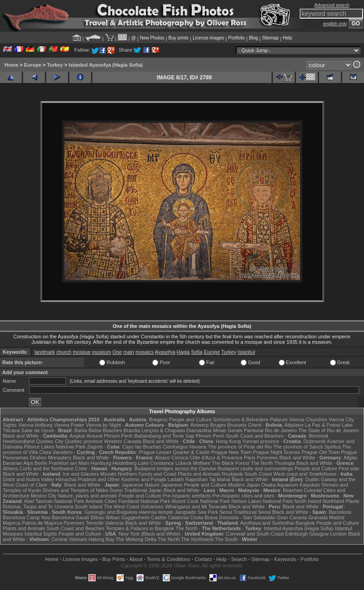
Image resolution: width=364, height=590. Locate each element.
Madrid (337, 517)
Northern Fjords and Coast (147, 474)
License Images (80, 559)
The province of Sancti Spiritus (307, 447)
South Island (89, 507)
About (136, 559)
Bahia (81, 430)
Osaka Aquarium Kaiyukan (291, 485)
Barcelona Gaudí (70, 517)
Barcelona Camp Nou (27, 517)
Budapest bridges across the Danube (175, 468)
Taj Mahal (220, 479)
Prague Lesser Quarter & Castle (174, 452)
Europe (33, 65)
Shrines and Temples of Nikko (75, 490)
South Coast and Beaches (255, 436)
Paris (250, 458)
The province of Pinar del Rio (240, 447)
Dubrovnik (315, 441)
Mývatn (108, 474)
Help (288, 38)
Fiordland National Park (144, 501)
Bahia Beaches (105, 430)
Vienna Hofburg (35, 425)
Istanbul (246, 352)
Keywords (285, 559)
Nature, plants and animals (88, 496)
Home (12, 65)
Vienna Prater (69, 425)
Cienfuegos (175, 447)
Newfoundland (19, 441)
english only (335, 24)
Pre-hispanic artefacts (187, 496)
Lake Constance (156, 463)
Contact (203, 559)
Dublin (312, 479)
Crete (81, 468)
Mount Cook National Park (201, 501)
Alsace (163, 458)
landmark (45, 352)
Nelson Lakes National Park (262, 501)
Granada (318, 517)
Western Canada (122, 441)
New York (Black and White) (150, 534)
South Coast (258, 474)
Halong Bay (101, 539)
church (64, 352)
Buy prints (179, 38)
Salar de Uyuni (38, 430)
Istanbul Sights (41, 534)
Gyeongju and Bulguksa (111, 512)
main (129, 352)
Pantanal (254, 430)
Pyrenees (267, 458)
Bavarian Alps (18, 463)
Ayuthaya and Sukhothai (267, 523)
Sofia (197, 352)
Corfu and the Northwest (46, 468)
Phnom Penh (210, 436)
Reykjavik (232, 474)
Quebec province (84, 441)
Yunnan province (261, 441)
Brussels (237, 425)
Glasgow (319, 534)
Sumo (116, 490)
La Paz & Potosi (323, 425)
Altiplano (294, 425)
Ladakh (176, 479)
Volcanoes (152, 507)
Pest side (349, 468)
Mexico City (44, 496)
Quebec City (50, 441)
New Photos (152, 38)
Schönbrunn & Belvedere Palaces (250, 419)
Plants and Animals (199, 474)
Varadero (63, 452)
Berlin (41, 463)
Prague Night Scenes (277, 452)
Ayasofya (165, 352)
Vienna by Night (103, 425)
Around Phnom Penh (110, 436)
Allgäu (351, 458)
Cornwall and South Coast (255, 534)
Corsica (180, 458)
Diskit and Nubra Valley (29, 479)
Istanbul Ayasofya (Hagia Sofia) (106, 65)
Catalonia (178, 517)
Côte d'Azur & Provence (216, 458)
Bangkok (305, 523)
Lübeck (183, 463)
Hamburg (101, 463)
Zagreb (95, 447)
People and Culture (190, 419)
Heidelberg (124, 463)
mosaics (145, 352)
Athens (10, 468)
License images (208, 38)
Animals (94, 501)
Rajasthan (197, 479)
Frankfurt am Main (69, 463)
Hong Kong (228, 441)
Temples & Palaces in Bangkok (140, 528)
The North (262, 463)
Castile (159, 517)
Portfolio (236, 38)
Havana (198, 447)
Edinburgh (296, 534)
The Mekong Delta (136, 539)
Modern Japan (244, 485)
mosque (81, 352)
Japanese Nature (141, 485)
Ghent (255, 425)
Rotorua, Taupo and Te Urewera (38, 507)
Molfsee (202, 463)
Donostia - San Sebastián (247, 517)
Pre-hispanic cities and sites (243, 496)
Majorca (12, 523)
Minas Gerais (228, 430)
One (117, 352)
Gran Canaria (292, 517)
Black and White (21, 436)
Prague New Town (231, 452)
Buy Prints (114, 559)
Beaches (293, 490)
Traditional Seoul (252, 512)
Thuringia (285, 463)
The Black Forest (231, 463)
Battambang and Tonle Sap (164, 436)
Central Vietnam (69, 539)
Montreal (318, 436)
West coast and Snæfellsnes (305, 474)
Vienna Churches (308, 419)
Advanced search (332, 5)
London (338, 534)
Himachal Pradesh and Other (88, 479)
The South (226, 539)
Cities (111, 501)
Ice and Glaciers (81, 474)
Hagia (183, 352)
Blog (253, 38)
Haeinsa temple (156, 512)
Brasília (132, 430)
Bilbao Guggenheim (128, 517)
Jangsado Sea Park (196, 512)
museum (102, 352)
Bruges (218, 425)
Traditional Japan (143, 490)
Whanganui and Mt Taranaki (196, 507)
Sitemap (270, 38)
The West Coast (122, 507)
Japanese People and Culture (194, 485)
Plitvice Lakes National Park (54, 447)
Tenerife (95, 523)
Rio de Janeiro (281, 430)
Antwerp (199, 425)
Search (239, 559)
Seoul (226, 512)
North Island (308, 501)
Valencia (114, 523)
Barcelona (340, 512)
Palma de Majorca (42, 523)
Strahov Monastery (50, 458)
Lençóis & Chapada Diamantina (177, 430)
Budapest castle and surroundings (256, 468)
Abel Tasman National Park (54, 501)
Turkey (55, 65)
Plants (352, 501)
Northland (333, 501)
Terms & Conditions (168, 559)
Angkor (77, 436)
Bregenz (158, 419)
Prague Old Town (320, 452)
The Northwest (197, 539)
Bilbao (98, 517)
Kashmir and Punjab (144, 479)
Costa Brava (204, 517)
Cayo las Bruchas (142, 447)
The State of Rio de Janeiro (329, 430)
